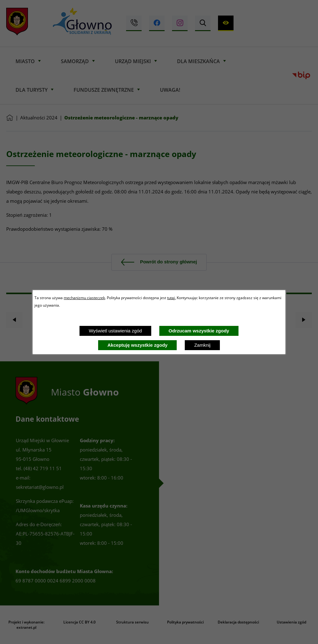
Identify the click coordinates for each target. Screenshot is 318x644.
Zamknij (202, 345)
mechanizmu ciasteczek (84, 298)
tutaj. (171, 298)
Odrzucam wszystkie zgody (199, 331)
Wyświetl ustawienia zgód (115, 331)
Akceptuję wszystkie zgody (137, 345)
